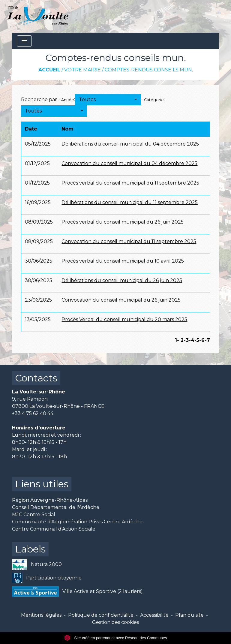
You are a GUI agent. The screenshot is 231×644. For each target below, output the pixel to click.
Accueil (49, 70)
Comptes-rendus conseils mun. (149, 70)
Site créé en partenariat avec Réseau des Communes (116, 638)
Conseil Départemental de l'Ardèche (56, 507)
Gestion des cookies (115, 622)
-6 (202, 340)
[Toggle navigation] (24, 41)
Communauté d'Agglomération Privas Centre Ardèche (77, 522)
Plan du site (189, 615)
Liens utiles (42, 484)
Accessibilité (154, 615)
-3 (186, 340)
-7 (207, 340)
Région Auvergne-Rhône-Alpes (50, 500)
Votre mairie (82, 70)
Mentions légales (41, 615)
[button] (108, 100)
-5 (197, 340)
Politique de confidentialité (101, 615)
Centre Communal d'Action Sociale (54, 529)
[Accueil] (38, 17)
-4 (192, 340)
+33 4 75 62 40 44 (33, 413)
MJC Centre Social (34, 515)
